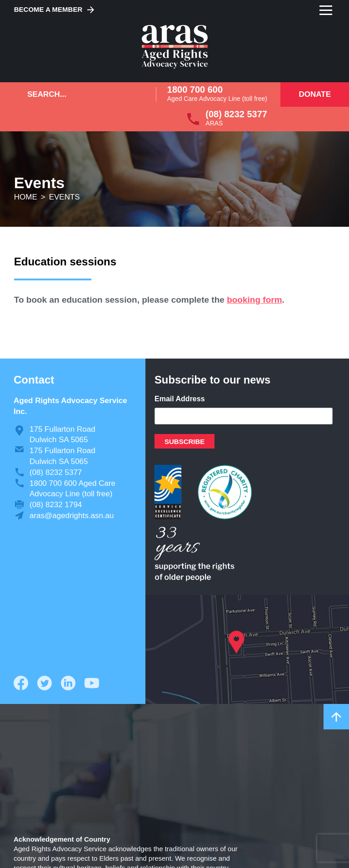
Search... (47, 94)
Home (26, 197)
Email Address (180, 399)
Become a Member (48, 9)
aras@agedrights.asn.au (72, 516)
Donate (315, 94)
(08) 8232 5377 (236, 114)
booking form (254, 300)
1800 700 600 (195, 90)
